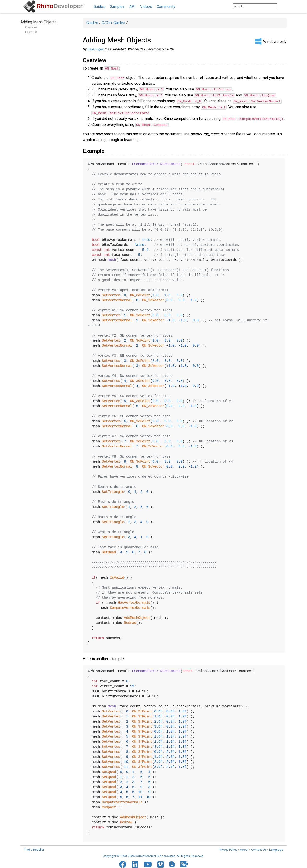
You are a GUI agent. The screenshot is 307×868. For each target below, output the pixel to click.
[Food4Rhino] (184, 858)
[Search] (282, 6)
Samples (117, 7)
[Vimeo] (160, 858)
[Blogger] (172, 858)
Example (31, 32)
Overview (31, 27)
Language (276, 844)
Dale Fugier (95, 49)
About (244, 844)
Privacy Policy (228, 844)
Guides (99, 7)
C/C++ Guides (113, 23)
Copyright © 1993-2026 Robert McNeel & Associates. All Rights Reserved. (153, 850)
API (132, 7)
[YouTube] (148, 858)
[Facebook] (123, 858)
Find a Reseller (34, 844)
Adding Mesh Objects (38, 22)
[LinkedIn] (135, 858)
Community (166, 7)
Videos (146, 7)
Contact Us (259, 844)
